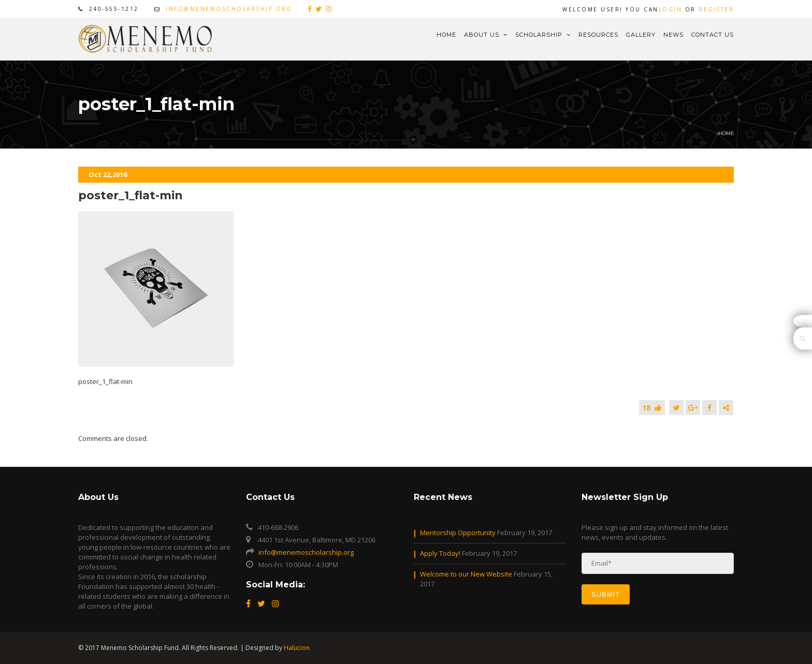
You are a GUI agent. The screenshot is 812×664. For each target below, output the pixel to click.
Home (446, 35)
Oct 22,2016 (108, 174)
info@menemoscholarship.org (229, 9)
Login (671, 9)
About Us (486, 35)
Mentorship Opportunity (458, 533)
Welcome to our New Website (466, 574)
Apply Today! (440, 553)
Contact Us (713, 35)
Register (716, 9)
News (673, 35)
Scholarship (543, 35)
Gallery (641, 35)
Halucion (297, 648)
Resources (598, 35)
